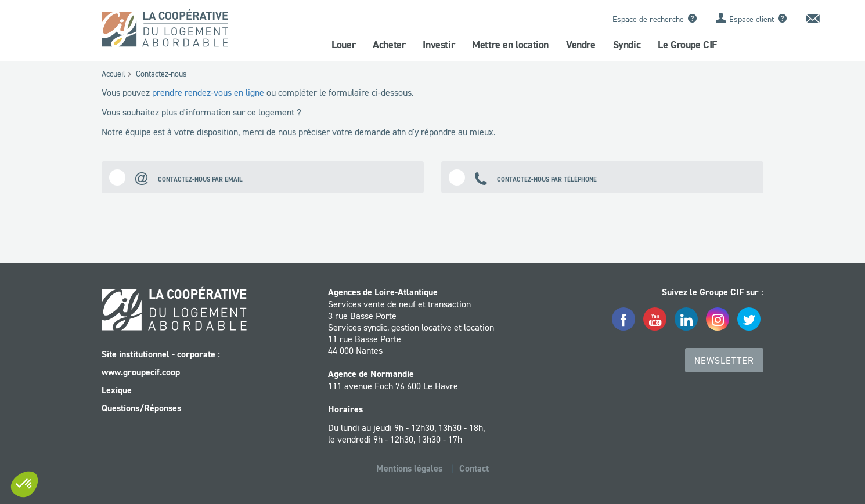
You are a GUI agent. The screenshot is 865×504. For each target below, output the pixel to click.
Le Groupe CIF (687, 45)
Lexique (117, 390)
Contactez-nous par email (176, 177)
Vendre (581, 45)
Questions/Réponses (141, 408)
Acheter (389, 45)
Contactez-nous (161, 74)
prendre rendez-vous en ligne (208, 92)
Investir (439, 45)
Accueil (113, 74)
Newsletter (724, 360)
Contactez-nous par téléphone (523, 177)
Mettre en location (510, 45)
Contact (474, 468)
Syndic (627, 45)
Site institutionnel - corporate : (161, 354)
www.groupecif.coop (141, 372)
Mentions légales (409, 468)
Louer (343, 45)
